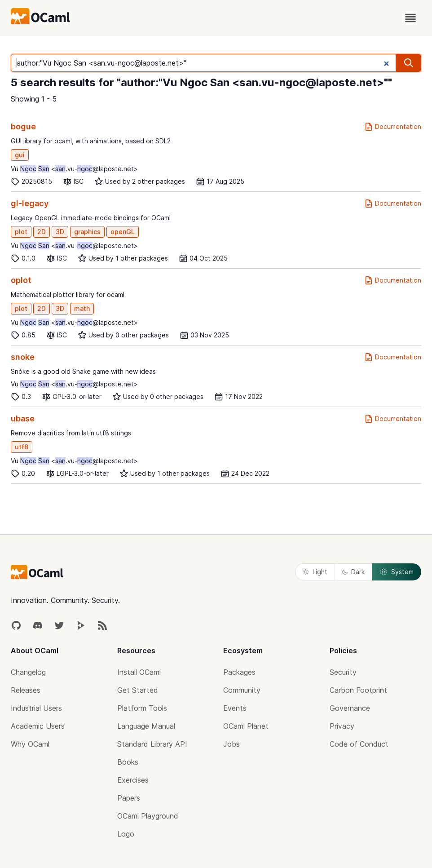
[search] (409, 63)
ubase (23, 418)
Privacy (342, 726)
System (397, 572)
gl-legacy (30, 203)
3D (60, 232)
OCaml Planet (246, 726)
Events (235, 708)
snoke (23, 357)
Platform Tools (142, 708)
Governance (350, 708)
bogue (23, 126)
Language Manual (146, 726)
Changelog (28, 672)
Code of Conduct (359, 744)
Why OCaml (30, 744)
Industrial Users (36, 708)
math (82, 308)
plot (21, 232)
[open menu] (410, 18)
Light (315, 572)
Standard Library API (152, 744)
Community (242, 690)
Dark (353, 572)
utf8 (22, 447)
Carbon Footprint (358, 690)
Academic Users (38, 726)
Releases (26, 690)
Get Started (138, 690)
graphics (87, 232)
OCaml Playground (148, 816)
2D (42, 232)
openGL (123, 232)
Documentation (393, 127)
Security (343, 672)
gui (20, 155)
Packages (239, 672)
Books (128, 762)
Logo (126, 834)
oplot (21, 280)
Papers (129, 798)
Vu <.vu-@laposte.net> (74, 169)
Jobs (231, 744)
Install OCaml (139, 672)
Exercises (133, 780)
